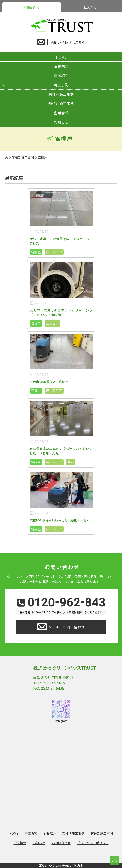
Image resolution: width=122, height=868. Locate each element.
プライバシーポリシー (93, 843)
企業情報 (61, 113)
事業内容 (61, 66)
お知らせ (61, 122)
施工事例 (61, 85)
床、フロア (54, 252)
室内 (71, 462)
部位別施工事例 (61, 103)
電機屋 (36, 252)
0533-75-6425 (53, 683)
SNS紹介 (61, 76)
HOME (61, 57)
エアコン (53, 323)
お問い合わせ (61, 843)
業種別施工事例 (61, 94)
